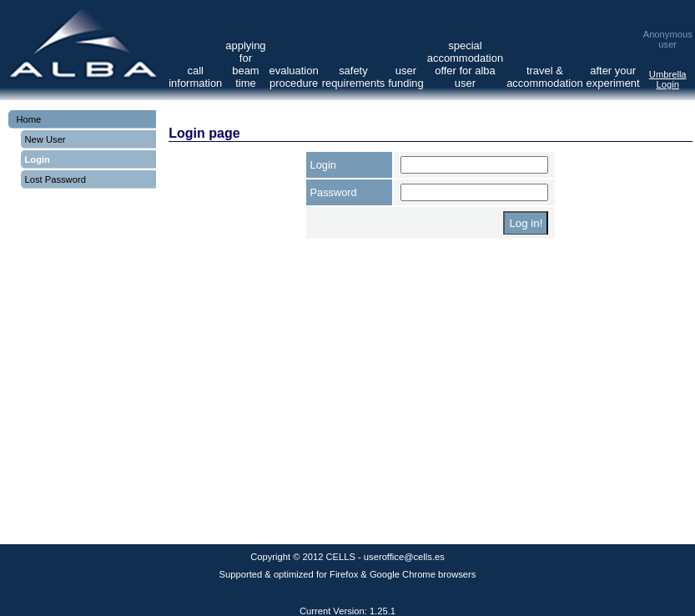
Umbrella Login (668, 79)
